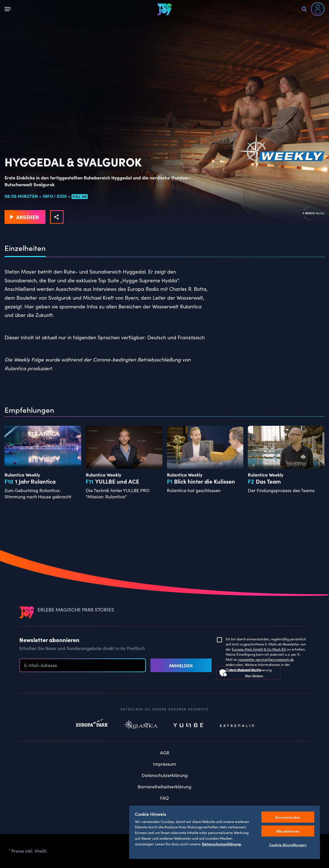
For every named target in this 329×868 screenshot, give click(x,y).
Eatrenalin (237, 726)
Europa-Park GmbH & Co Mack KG (259, 649)
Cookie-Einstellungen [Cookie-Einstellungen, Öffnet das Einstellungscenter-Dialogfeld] (288, 845)
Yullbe (189, 726)
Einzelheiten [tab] (25, 248)
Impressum (164, 764)
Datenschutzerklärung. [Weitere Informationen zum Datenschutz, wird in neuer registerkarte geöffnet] (222, 844)
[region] (225, 832)
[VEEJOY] (164, 9)
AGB (165, 752)
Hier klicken (254, 676)
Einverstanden (288, 817)
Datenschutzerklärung (165, 775)
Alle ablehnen (288, 831)
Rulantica (141, 726)
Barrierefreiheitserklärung (164, 787)
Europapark (92, 726)
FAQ (164, 798)
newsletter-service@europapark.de (266, 659)
